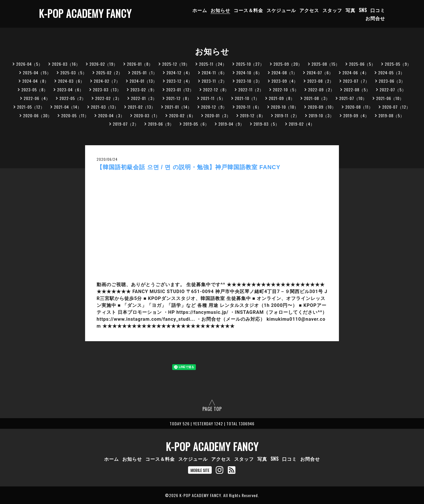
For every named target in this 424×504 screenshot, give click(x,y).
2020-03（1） (147, 115)
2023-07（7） (356, 81)
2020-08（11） (359, 107)
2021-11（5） (213, 98)
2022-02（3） (108, 98)
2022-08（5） (357, 89)
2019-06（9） (161, 124)
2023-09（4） (285, 81)
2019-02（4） (302, 124)
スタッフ (332, 10)
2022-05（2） (73, 98)
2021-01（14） (178, 107)
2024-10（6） (249, 72)
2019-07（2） (126, 124)
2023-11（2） (214, 81)
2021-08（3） (317, 98)
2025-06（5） (362, 64)
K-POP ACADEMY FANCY (85, 13)
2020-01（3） (218, 115)
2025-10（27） (250, 64)
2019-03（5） (267, 124)
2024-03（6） (71, 81)
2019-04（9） (231, 124)
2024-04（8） (35, 81)
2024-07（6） (320, 72)
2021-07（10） (353, 98)
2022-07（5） (393, 89)
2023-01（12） (180, 89)
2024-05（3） (391, 72)
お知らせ (220, 10)
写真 (350, 10)
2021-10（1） (247, 98)
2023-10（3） (249, 81)
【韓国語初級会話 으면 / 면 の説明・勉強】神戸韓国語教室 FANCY (188, 167)
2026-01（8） (140, 64)
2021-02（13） (142, 107)
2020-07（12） (396, 107)
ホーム (200, 10)
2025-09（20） (288, 64)
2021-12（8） (179, 98)
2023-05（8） (35, 89)
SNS (363, 10)
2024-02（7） (107, 81)
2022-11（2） (251, 89)
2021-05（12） (31, 107)
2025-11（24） (213, 64)
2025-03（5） (74, 72)
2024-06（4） (356, 72)
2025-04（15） (37, 72)
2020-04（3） (111, 115)
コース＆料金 (248, 10)
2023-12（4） (179, 81)
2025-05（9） (398, 64)
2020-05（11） (75, 115)
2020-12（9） (214, 107)
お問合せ (375, 18)
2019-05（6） (196, 124)
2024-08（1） (284, 72)
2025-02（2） (109, 72)
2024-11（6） (214, 72)
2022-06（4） (37, 98)
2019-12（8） (253, 115)
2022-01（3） (144, 98)
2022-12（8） (216, 89)
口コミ (378, 10)
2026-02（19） (104, 64)
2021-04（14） (68, 107)
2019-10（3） (321, 115)
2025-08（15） (326, 64)
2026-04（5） (29, 64)
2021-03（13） (105, 107)
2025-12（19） (176, 64)
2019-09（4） (356, 115)
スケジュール (281, 10)
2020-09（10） (322, 107)
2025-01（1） (145, 72)
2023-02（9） (144, 89)
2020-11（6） (249, 107)
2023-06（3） (392, 81)
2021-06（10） (390, 98)
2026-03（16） (66, 64)
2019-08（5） (391, 115)
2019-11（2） (287, 115)
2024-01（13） (143, 81)
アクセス (309, 10)
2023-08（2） (320, 81)
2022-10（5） (286, 89)
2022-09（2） (321, 89)
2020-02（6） (182, 115)
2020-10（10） (285, 107)
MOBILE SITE (200, 470)
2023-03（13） (107, 89)
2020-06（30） (37, 115)
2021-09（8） (282, 98)
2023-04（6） (70, 89)
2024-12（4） (179, 72)
